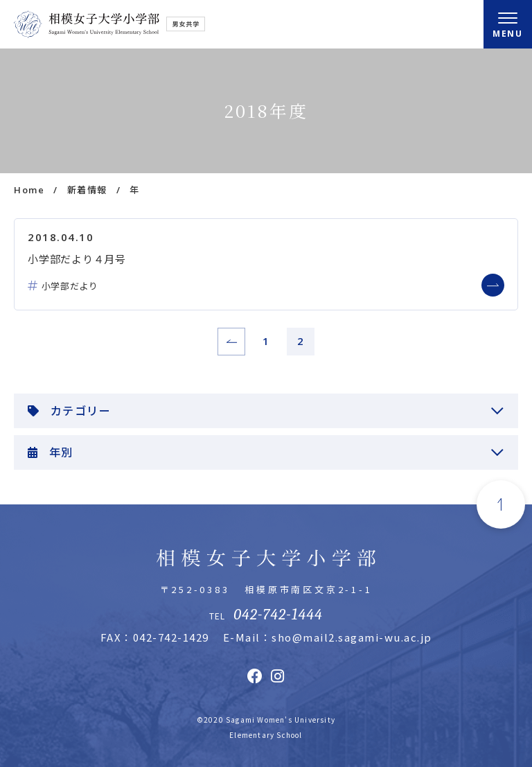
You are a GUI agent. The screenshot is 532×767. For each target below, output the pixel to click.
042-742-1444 (278, 615)
